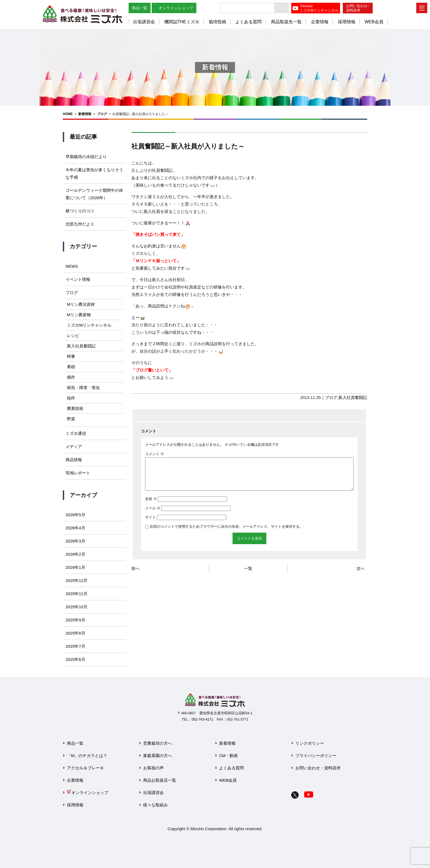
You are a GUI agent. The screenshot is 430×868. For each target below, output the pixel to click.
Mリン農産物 (79, 315)
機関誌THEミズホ (182, 22)
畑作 (71, 377)
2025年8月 (75, 633)
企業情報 (320, 22)
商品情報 (74, 460)
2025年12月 (77, 580)
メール (153, 515)
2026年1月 (75, 567)
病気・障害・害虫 (83, 388)
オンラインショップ (176, 8)
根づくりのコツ (80, 211)
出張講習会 (144, 22)
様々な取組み (155, 805)
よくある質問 (248, 22)
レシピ (73, 336)
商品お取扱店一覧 (160, 780)
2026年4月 (75, 528)
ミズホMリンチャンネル (89, 325)
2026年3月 (75, 541)
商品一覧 (140, 8)
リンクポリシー (310, 743)
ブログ (102, 114)
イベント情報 (78, 279)
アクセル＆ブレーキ (85, 768)
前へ (135, 575)
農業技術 (75, 408)
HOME (68, 114)
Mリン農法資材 (81, 304)
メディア (74, 446)
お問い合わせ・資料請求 (318, 768)
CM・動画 (228, 756)
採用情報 (347, 22)
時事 (71, 356)
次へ (361, 575)
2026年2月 (75, 554)
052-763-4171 (202, 719)
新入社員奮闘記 (353, 397)
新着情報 (85, 114)
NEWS (72, 266)
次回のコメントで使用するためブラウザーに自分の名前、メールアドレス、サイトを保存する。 (226, 533)
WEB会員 (374, 22)
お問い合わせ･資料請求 (358, 8)
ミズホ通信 (76, 433)
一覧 (248, 575)
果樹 (71, 367)
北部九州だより (80, 224)
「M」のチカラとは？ (87, 756)
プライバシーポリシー (316, 756)
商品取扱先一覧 (286, 22)
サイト (150, 524)
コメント (155, 454)
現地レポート (78, 473)
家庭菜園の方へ (158, 756)
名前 (151, 505)
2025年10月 (77, 607)
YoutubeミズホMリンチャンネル (319, 8)
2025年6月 (75, 659)
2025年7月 (75, 646)
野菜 (71, 419)
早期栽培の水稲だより (86, 157)
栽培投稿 (217, 22)
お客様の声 (153, 768)
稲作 (71, 398)
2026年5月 (75, 515)
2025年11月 (77, 594)
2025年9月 (75, 620)
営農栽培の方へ (158, 743)
